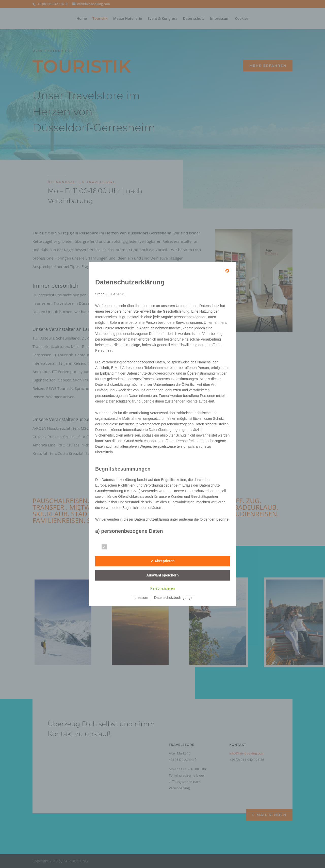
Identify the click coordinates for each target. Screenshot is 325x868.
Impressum (139, 598)
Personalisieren (163, 589)
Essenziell (115, 547)
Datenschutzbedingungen (174, 598)
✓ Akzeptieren (163, 561)
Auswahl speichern (162, 575)
